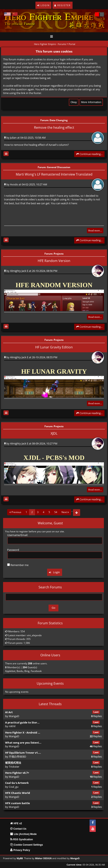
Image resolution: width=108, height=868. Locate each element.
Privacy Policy (20, 850)
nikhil (12, 726)
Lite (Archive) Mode (23, 834)
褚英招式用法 (13, 763)
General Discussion (59, 167)
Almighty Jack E (19, 271)
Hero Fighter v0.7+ (17, 773)
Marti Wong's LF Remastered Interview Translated (54, 174)
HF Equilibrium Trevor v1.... (23, 753)
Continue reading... (89, 154)
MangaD (14, 716)
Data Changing (59, 120)
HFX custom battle (18, 803)
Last (96, 712)
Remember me (18, 565)
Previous (15, 512)
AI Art (9, 712)
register (24, 531)
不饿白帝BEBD (17, 757)
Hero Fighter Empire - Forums (50, 44)
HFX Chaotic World (18, 793)
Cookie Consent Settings (27, 845)
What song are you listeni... (23, 743)
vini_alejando (34, 635)
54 (56, 512)
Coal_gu (14, 787)
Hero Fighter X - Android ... (23, 733)
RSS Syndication (22, 839)
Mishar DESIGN (43, 858)
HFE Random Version (54, 261)
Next (65, 512)
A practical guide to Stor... (22, 722)
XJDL (54, 433)
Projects (59, 254)
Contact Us (18, 829)
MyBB (20, 858)
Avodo (14, 184)
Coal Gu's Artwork (17, 783)
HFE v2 (16, 823)
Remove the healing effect (54, 127)
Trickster (14, 767)
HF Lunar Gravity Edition (54, 347)
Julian (13, 138)
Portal (72, 44)
